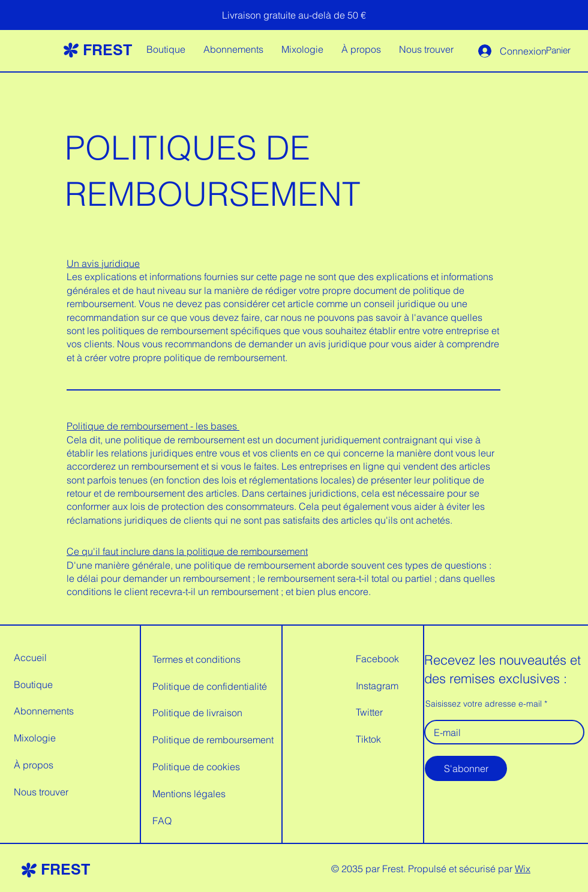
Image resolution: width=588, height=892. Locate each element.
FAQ (162, 821)
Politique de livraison (197, 713)
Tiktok (368, 739)
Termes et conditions (196, 659)
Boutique (33, 684)
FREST (107, 50)
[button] (566, 51)
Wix (523, 869)
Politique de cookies (196, 767)
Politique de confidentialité (210, 686)
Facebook (377, 659)
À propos (34, 765)
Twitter (369, 712)
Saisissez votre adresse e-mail (484, 704)
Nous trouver (41, 792)
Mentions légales (189, 794)
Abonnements (44, 711)
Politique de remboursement (213, 740)
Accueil (30, 657)
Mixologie (35, 738)
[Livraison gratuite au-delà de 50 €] (294, 15)
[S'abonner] (466, 768)
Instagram (377, 686)
